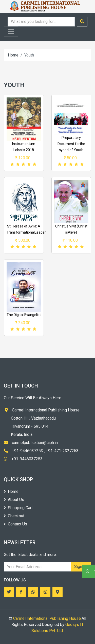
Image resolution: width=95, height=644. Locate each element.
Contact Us (15, 524)
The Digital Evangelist (24, 315)
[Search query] (41, 22)
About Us (14, 500)
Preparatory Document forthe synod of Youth (71, 144)
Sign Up (81, 567)
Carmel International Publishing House (47, 618)
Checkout (14, 516)
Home (13, 55)
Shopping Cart (18, 508)
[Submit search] (82, 22)
